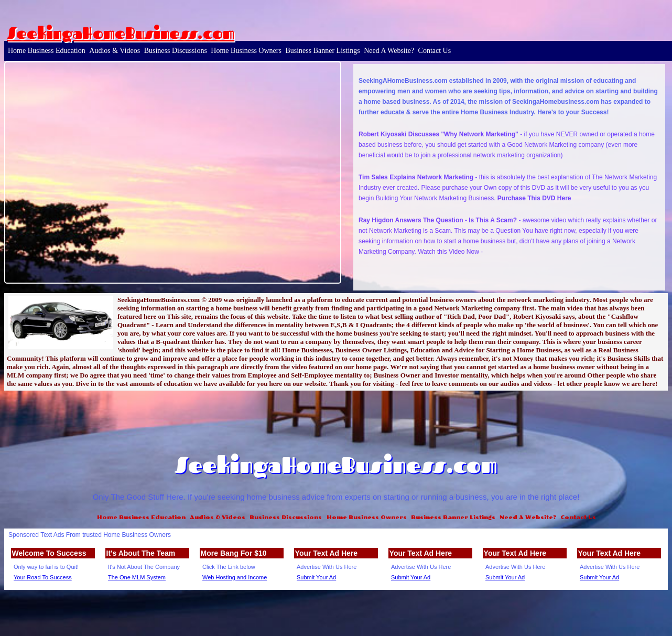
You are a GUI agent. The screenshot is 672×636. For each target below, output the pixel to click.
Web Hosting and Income (235, 577)
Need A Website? (389, 51)
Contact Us (435, 51)
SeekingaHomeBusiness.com (121, 33)
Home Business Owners (246, 51)
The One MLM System (137, 577)
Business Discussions (176, 51)
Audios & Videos (115, 51)
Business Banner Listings (322, 51)
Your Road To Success (43, 577)
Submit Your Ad (316, 577)
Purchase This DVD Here (534, 198)
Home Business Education (47, 51)
